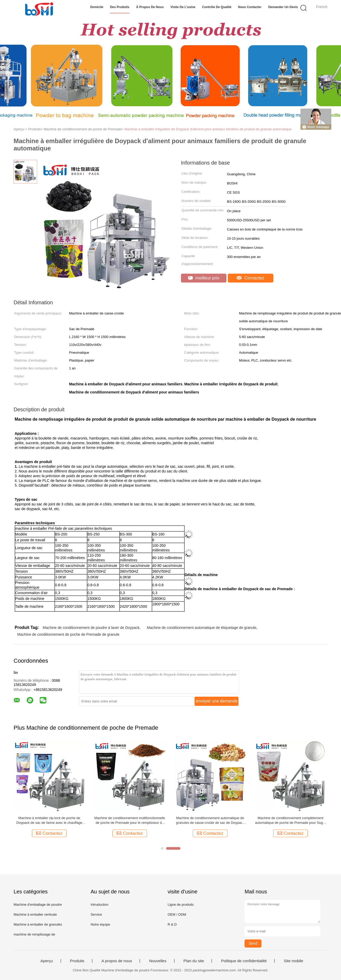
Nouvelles (158, 961)
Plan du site (194, 961)
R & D (172, 924)
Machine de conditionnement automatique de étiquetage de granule (202, 628)
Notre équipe (100, 924)
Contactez (250, 278)
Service (96, 914)
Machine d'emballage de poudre (38, 905)
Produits (77, 961)
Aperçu (47, 961)
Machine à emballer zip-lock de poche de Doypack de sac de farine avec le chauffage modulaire (49, 821)
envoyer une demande (217, 701)
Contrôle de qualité (217, 7)
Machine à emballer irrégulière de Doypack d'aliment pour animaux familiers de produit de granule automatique (208, 129)
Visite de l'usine (183, 7)
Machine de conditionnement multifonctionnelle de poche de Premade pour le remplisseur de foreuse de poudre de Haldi (130, 821)
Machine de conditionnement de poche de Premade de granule (68, 634)
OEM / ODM (177, 914)
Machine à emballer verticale (35, 914)
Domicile (97, 7)
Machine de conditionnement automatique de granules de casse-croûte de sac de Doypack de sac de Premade (210, 821)
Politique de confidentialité (244, 961)
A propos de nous (117, 961)
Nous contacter (250, 7)
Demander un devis (283, 7)
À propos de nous (150, 7)
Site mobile (293, 961)
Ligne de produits (181, 905)
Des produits (120, 7)
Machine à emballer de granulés (38, 924)
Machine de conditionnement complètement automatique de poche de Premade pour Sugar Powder (290, 821)
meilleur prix (204, 278)
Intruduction (99, 905)
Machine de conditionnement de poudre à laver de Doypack (91, 628)
